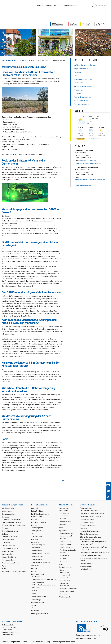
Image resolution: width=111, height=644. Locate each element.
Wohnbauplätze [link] (86, 567)
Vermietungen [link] (37, 536)
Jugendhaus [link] (63, 530)
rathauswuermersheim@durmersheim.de (90, 180)
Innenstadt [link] (84, 528)
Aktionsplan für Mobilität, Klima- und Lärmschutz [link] (44, 581)
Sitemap (26, 642)
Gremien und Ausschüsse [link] (12, 519)
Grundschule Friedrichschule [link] (65, 574)
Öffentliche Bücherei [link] (66, 567)
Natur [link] (34, 533)
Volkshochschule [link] (65, 597)
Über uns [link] (63, 519)
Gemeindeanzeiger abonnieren (87, 635)
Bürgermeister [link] (7, 511)
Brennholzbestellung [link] (40, 596)
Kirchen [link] (34, 568)
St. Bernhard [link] (64, 555)
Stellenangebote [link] (8, 554)
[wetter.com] (81, 139)
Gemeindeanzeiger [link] (8, 514)
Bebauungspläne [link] (86, 508)
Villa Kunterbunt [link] (66, 541)
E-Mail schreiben (8, 635)
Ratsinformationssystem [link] (12, 522)
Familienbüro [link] (64, 513)
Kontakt (39, 5)
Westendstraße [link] (87, 569)
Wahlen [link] (4, 566)
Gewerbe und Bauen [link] (87, 519)
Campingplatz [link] (38, 528)
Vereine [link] (35, 608)
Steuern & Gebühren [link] (9, 557)
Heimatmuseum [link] (38, 556)
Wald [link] (34, 594)
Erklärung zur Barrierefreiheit (65, 642)
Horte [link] (61, 528)
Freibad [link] (34, 519)
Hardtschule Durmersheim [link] (64, 584)
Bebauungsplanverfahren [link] (90, 510)
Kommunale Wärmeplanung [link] (90, 531)
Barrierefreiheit (70, 5)
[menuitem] (81, 5)
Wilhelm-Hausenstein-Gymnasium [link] (68, 593)
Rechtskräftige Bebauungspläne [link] (93, 513)
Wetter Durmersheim (91, 116)
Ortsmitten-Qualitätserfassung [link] (44, 585)
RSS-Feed (57, 5)
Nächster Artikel (27, 60)
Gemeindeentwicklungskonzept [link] (91, 516)
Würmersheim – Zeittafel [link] (41, 562)
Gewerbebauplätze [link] (87, 522)
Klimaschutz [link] (37, 588)
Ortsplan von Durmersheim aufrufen (88, 164)
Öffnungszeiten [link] (7, 528)
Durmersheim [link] (37, 551)
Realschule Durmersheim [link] (69, 588)
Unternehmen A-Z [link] (86, 564)
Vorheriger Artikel (9, 60)
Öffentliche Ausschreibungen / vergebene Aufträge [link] (91, 538)
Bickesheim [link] (36, 548)
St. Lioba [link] (63, 558)
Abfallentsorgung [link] (8, 508)
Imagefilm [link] (35, 565)
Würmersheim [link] (37, 559)
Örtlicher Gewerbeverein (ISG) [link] (91, 555)
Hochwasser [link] (37, 576)
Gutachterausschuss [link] (87, 525)
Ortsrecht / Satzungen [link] (10, 531)
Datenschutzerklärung (41, 642)
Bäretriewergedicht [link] (39, 545)
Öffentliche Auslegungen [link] (89, 534)
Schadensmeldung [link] (8, 551)
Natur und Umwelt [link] (38, 574)
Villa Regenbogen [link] (66, 544)
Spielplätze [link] (35, 611)
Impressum (16, 642)
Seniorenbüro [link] (64, 516)
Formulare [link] (7, 542)
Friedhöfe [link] (35, 539)
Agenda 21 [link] (35, 508)
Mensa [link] (61, 564)
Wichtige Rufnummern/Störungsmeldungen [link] (14, 570)
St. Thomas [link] (64, 561)
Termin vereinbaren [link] (9, 560)
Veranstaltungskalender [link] (10, 563)
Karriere (48, 5)
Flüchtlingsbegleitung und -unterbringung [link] (41, 515)
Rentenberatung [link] (9, 545)
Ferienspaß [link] (63, 524)
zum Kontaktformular (83, 186)
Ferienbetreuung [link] (65, 522)
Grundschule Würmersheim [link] (65, 579)
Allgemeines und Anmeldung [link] (66, 537)
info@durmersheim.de (88, 160)
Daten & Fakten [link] (37, 511)
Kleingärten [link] (37, 530)
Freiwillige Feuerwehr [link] (39, 522)
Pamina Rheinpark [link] (38, 602)
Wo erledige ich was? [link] (10, 548)
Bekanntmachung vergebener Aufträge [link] (95, 552)
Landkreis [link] (35, 571)
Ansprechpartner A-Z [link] (10, 536)
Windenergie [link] (37, 600)
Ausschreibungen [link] (9, 539)
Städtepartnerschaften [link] (40, 614)
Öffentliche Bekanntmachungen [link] (13, 525)
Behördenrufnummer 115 (85, 638)
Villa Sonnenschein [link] (66, 547)
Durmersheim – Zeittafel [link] (41, 553)
